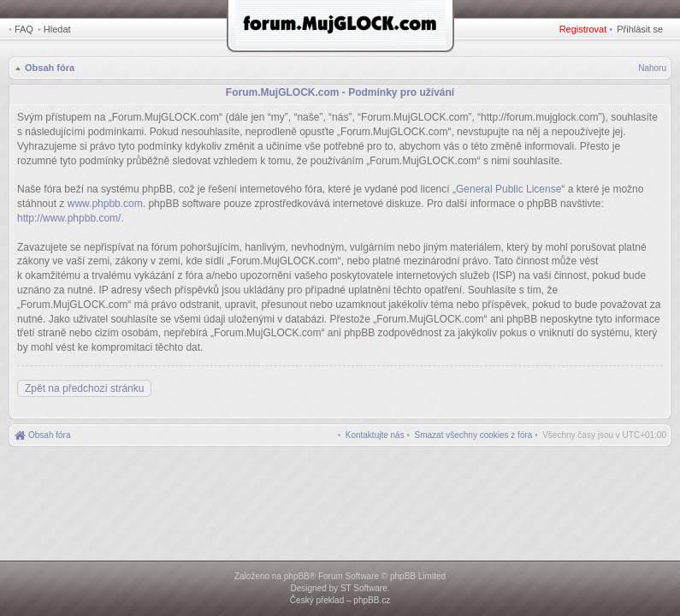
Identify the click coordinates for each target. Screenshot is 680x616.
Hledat (57, 29)
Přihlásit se (640, 29)
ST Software (364, 588)
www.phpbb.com (105, 204)
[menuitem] (474, 435)
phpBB (297, 576)
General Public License (509, 189)
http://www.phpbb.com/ (69, 218)
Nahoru (652, 68)
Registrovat (583, 29)
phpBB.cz (372, 600)
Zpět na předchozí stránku (84, 388)
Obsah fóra (50, 68)
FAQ (24, 29)
